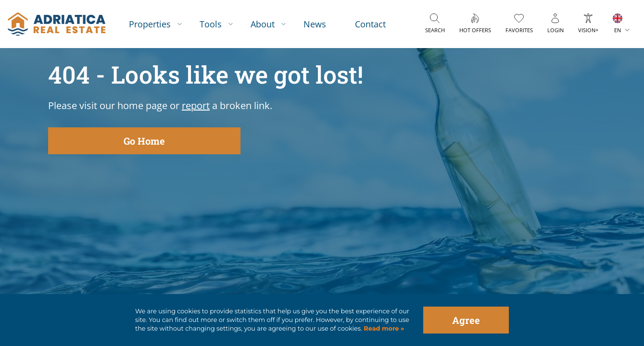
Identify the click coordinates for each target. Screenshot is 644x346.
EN (618, 30)
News (315, 24)
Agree (466, 320)
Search (435, 30)
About (263, 24)
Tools (211, 24)
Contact (370, 24)
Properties (150, 24)
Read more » (383, 328)
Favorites (519, 30)
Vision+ (588, 30)
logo (57, 24)
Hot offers (475, 30)
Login (556, 30)
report (196, 105)
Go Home (144, 141)
